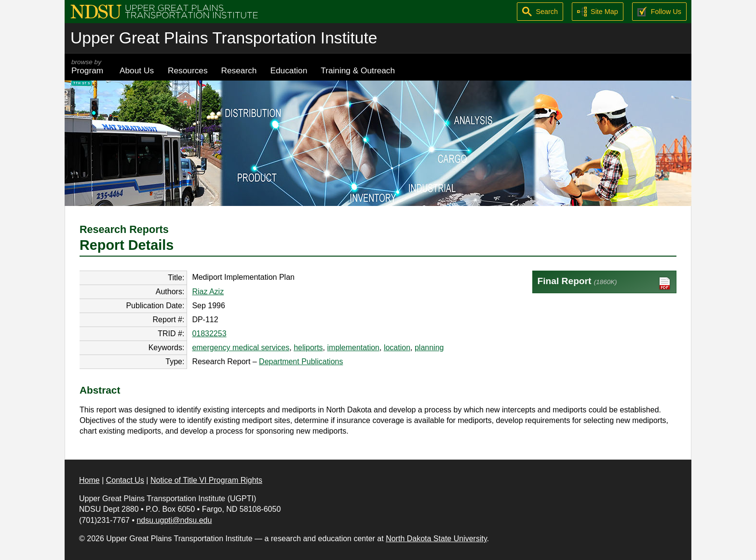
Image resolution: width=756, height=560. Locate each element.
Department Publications (301, 362)
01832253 (209, 334)
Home (89, 480)
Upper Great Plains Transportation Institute (224, 38)
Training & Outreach (358, 70)
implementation (354, 348)
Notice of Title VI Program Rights (206, 480)
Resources (188, 70)
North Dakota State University (436, 539)
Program (89, 67)
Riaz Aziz (208, 292)
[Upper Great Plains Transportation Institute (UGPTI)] (164, 11)
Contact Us (125, 480)
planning (429, 348)
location (397, 348)
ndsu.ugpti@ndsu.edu (174, 520)
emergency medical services (241, 348)
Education (289, 70)
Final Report (605, 283)
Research (239, 70)
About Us (137, 70)
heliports (308, 348)
